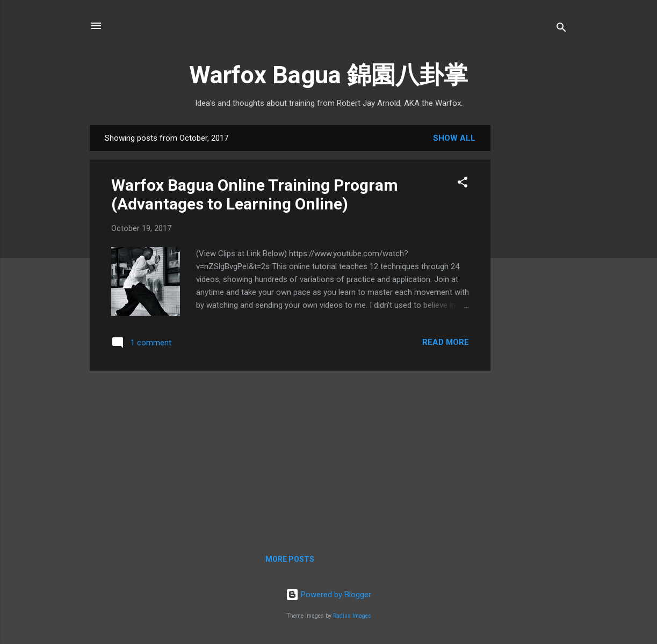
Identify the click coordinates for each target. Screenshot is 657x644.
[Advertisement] (533, 295)
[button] (463, 184)
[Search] (561, 29)
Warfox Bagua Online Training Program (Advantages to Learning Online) (255, 194)
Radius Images (352, 616)
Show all (454, 138)
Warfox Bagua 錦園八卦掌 (328, 75)
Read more (446, 342)
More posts (290, 559)
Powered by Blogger (328, 595)
